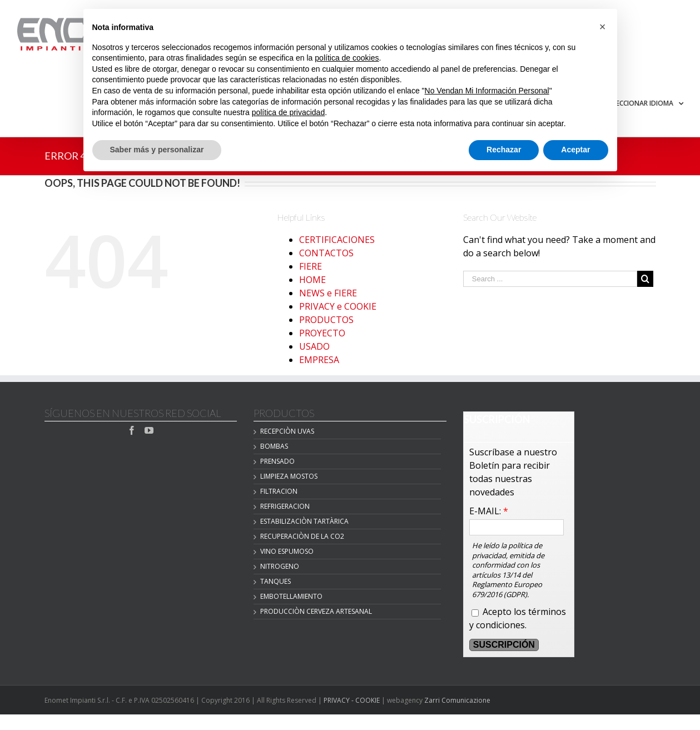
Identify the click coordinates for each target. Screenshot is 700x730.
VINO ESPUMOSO (287, 551)
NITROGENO (280, 566)
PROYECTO (322, 333)
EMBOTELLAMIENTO (291, 596)
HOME (312, 280)
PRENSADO (277, 461)
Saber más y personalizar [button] (157, 150)
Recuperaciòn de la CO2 (302, 536)
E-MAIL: (489, 511)
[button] (603, 27)
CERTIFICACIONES (337, 240)
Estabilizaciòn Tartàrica (304, 521)
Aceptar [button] (575, 150)
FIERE (311, 266)
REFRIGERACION (285, 506)
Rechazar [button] (504, 150)
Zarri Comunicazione (457, 700)
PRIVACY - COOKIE (352, 700)
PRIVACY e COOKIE (338, 306)
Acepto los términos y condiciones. (518, 618)
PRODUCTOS (326, 320)
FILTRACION (279, 491)
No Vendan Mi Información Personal (487, 91)
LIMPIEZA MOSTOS (289, 476)
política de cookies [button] (347, 58)
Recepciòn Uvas (287, 431)
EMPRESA (319, 360)
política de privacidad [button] (289, 112)
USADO (314, 346)
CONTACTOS (326, 253)
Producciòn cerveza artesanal (316, 611)
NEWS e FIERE (328, 293)
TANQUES (275, 581)
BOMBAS (274, 446)
